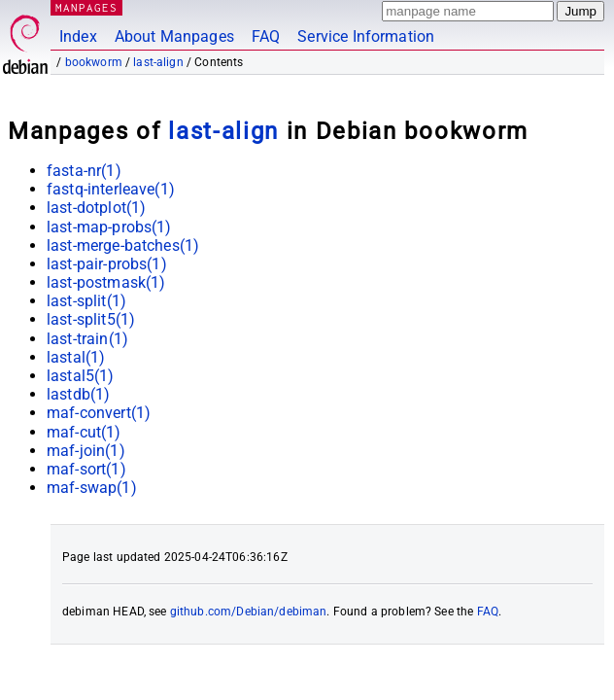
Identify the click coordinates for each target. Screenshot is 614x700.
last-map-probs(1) (109, 227)
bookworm (94, 62)
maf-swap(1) (92, 488)
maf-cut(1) (84, 432)
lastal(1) (76, 357)
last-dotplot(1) (96, 208)
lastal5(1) (81, 376)
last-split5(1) (91, 319)
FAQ (266, 36)
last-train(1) (87, 339)
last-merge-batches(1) (123, 245)
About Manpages (174, 36)
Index (78, 36)
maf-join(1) (86, 451)
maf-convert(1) (99, 413)
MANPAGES (86, 7)
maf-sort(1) (86, 469)
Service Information (366, 36)
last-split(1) (86, 301)
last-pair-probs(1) (107, 264)
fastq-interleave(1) (111, 189)
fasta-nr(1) (84, 171)
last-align (158, 62)
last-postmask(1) (106, 282)
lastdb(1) (78, 394)
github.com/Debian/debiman (249, 612)
